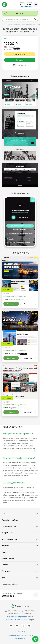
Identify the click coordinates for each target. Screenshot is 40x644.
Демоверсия (11, 304)
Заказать (20, 60)
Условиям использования (17, 620)
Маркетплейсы (8, 558)
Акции (4, 552)
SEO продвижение (9, 539)
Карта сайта (20, 638)
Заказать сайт (26, 6)
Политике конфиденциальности (19, 617)
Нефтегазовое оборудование (15, 296)
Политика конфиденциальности (20, 635)
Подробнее (28, 304)
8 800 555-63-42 (26, 4)
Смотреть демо (20, 54)
